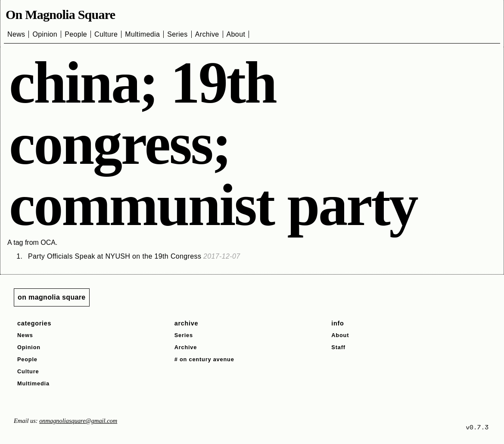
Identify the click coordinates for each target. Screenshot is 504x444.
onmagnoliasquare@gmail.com (78, 421)
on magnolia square (52, 297)
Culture (106, 34)
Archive (207, 34)
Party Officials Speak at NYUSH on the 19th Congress (134, 256)
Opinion (45, 34)
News (16, 34)
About (236, 34)
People (76, 34)
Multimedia (142, 34)
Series (177, 34)
